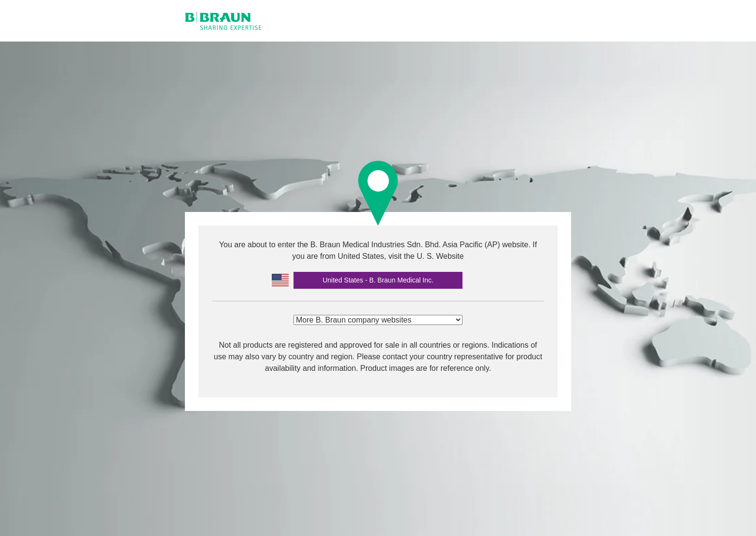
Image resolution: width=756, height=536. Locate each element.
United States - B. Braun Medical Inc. (378, 280)
